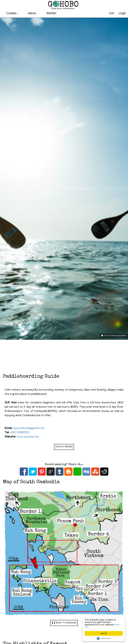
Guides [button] (12, 13)
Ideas (32, 13)
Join (112, 13)
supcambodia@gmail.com (29, 428)
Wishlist (51, 13)
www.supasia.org (27, 437)
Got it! (104, 633)
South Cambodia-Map (64, 553)
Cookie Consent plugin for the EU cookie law (104, 638)
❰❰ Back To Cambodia (64, 623)
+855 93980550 (19, 433)
